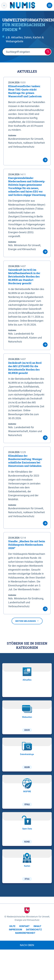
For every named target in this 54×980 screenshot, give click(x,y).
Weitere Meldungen (27, 621)
